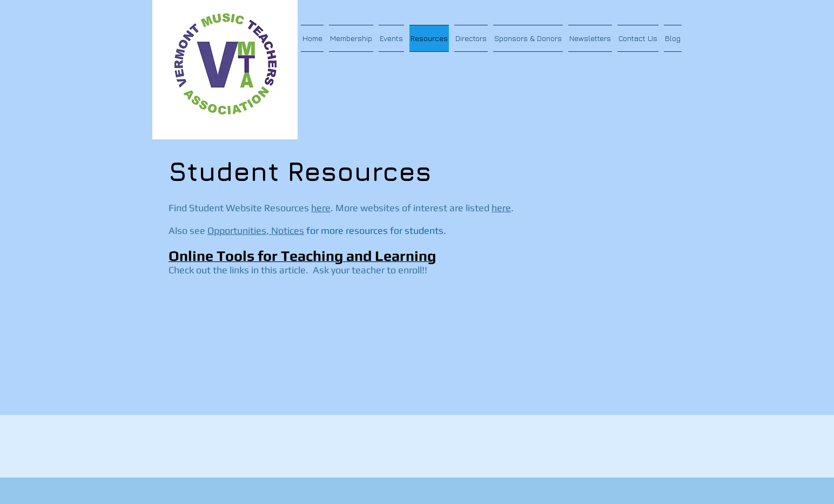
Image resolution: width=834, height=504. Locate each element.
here (321, 208)
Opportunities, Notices (256, 230)
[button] (351, 38)
